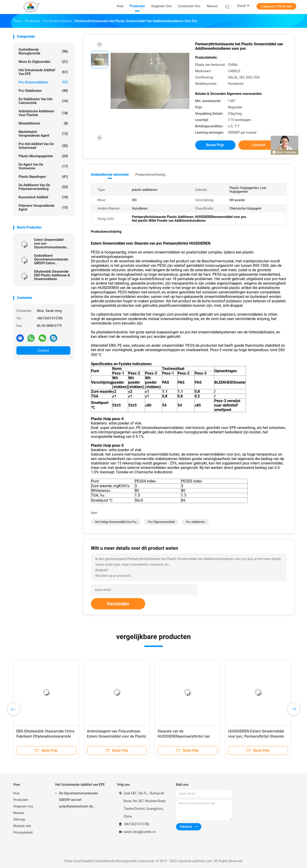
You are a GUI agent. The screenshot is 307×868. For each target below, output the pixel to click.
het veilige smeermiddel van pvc (116, 522)
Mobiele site (22, 826)
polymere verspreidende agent (43, 207)
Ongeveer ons (23, 806)
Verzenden (118, 604)
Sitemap (19, 819)
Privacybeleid (23, 832)
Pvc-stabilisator (43, 91)
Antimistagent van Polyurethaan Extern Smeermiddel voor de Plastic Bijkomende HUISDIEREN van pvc (117, 736)
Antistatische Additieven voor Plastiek (43, 113)
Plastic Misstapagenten (43, 156)
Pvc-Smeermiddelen (43, 82)
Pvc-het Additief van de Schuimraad (43, 146)
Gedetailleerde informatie (110, 175)
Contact (43, 350)
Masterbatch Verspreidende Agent (43, 134)
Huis (17, 793)
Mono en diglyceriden (43, 62)
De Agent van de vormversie (43, 166)
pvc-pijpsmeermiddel (161, 522)
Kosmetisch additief (43, 197)
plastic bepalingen (43, 177)
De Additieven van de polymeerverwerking (43, 187)
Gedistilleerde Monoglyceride (43, 51)
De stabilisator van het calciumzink (43, 101)
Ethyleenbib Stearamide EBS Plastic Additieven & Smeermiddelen (52, 275)
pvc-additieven (195, 522)
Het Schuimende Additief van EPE (43, 72)
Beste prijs (215, 145)
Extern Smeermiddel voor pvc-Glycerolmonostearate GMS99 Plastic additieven (50, 243)
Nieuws (19, 813)
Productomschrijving (150, 175)
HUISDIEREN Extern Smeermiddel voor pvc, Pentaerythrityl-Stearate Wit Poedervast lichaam (256, 736)
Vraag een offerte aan (276, 6)
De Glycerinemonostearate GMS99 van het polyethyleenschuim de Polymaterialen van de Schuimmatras (79, 800)
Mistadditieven (43, 123)
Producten (21, 800)
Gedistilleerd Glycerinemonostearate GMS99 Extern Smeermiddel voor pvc (51, 259)
